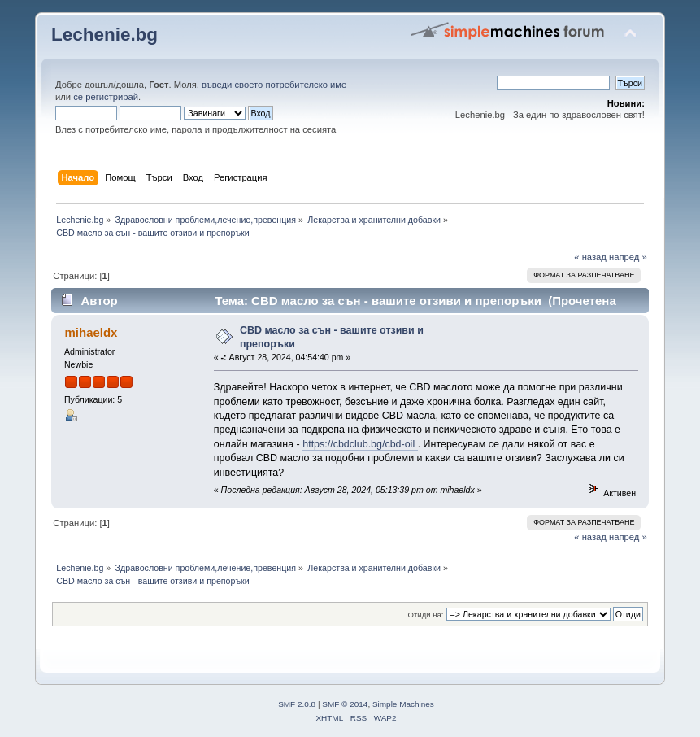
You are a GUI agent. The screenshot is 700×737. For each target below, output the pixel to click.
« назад (590, 257)
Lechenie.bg (104, 35)
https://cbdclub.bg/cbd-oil (360, 444)
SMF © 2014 (345, 704)
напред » (628, 257)
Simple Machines (403, 704)
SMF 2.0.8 (297, 704)
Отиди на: (426, 615)
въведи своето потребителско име (274, 85)
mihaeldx (91, 332)
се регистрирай (106, 97)
